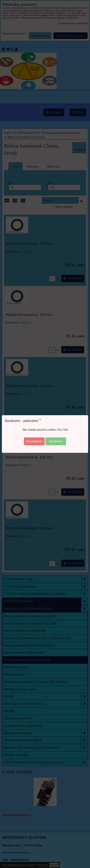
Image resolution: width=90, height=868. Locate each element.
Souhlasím (56, 441)
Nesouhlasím (34, 441)
